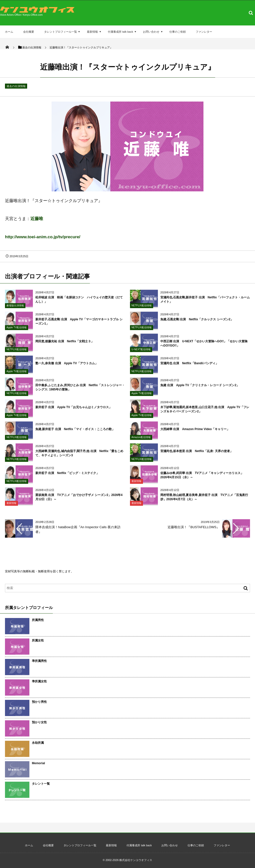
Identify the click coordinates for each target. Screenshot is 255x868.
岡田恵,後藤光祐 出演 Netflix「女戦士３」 (65, 344)
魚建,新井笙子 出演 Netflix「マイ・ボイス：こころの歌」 (75, 431)
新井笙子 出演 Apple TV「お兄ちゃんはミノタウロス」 (74, 409)
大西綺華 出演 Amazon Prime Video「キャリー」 (195, 431)
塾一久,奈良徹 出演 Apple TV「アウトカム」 (67, 366)
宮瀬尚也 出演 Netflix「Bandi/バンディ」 (189, 366)
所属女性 (38, 640)
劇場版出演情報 (15, 308)
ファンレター (204, 32)
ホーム (9, 32)
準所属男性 (39, 661)
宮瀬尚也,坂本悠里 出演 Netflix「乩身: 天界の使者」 (197, 453)
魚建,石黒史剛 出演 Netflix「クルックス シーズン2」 (197, 322)
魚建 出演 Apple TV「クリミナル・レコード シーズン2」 (200, 387)
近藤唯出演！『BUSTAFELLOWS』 (194, 527)
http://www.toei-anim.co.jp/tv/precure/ (43, 237)
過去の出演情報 (16, 86)
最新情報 (92, 32)
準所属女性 (39, 681)
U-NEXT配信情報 (141, 352)
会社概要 (29, 32)
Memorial (38, 763)
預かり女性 (39, 722)
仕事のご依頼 (178, 32)
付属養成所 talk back (120, 32)
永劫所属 (38, 743)
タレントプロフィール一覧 (61, 32)
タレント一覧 (41, 784)
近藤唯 (37, 219)
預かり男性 (39, 702)
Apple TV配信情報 (17, 330)
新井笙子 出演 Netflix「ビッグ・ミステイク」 (67, 475)
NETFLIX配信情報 (142, 308)
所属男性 (38, 620)
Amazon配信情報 (141, 439)
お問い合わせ (151, 32)
